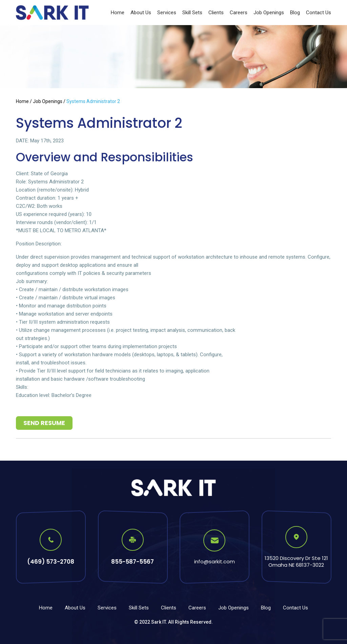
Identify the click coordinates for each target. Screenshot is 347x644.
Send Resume (44, 423)
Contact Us (319, 13)
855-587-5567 (132, 562)
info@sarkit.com (215, 561)
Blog (295, 13)
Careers (239, 13)
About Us (141, 13)
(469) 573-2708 (51, 562)
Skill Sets (192, 13)
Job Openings (269, 13)
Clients (216, 13)
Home (118, 13)
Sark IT (158, 622)
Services (167, 13)
